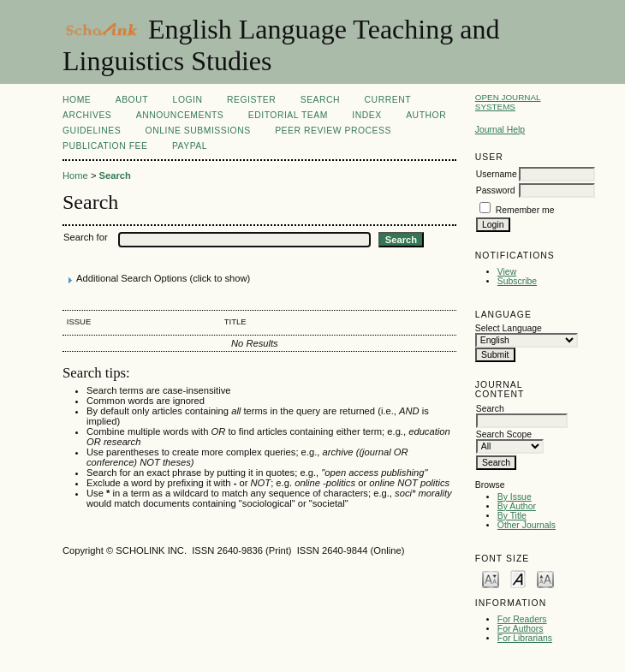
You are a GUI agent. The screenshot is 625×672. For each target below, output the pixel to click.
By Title (512, 516)
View (507, 272)
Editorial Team (288, 115)
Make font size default (518, 578)
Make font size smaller (491, 578)
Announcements (180, 115)
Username (497, 174)
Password (496, 190)
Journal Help (500, 130)
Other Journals (527, 525)
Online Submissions (198, 131)
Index (366, 115)
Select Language (509, 328)
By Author (517, 506)
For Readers (522, 619)
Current (388, 100)
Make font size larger (545, 578)
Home (77, 100)
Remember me (525, 210)
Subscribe (517, 281)
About (132, 100)
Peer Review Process (333, 131)
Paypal (190, 146)
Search (320, 100)
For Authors (521, 629)
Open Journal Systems (508, 102)
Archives (87, 115)
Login (188, 100)
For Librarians (525, 638)
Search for (86, 237)
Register (251, 100)
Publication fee (105, 146)
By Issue (515, 497)
